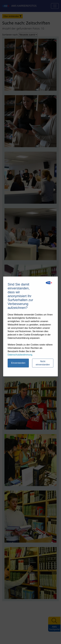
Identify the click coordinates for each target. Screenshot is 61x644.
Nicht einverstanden (43, 363)
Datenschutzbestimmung (20, 355)
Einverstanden (18, 363)
